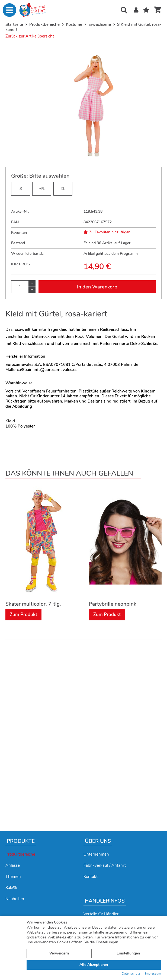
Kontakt (91, 877)
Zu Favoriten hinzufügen (107, 232)
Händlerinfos (105, 901)
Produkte (21, 841)
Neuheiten (15, 899)
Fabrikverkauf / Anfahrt (105, 865)
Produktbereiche (20, 854)
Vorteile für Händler (101, 914)
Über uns (98, 841)
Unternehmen (96, 854)
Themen (13, 877)
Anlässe (13, 865)
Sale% (11, 888)
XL (63, 189)
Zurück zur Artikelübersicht (30, 36)
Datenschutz (131, 974)
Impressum (153, 974)
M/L (42, 189)
